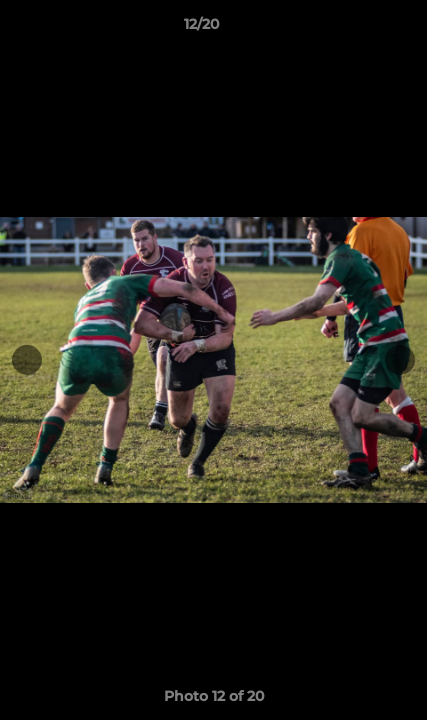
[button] (355, 29)
